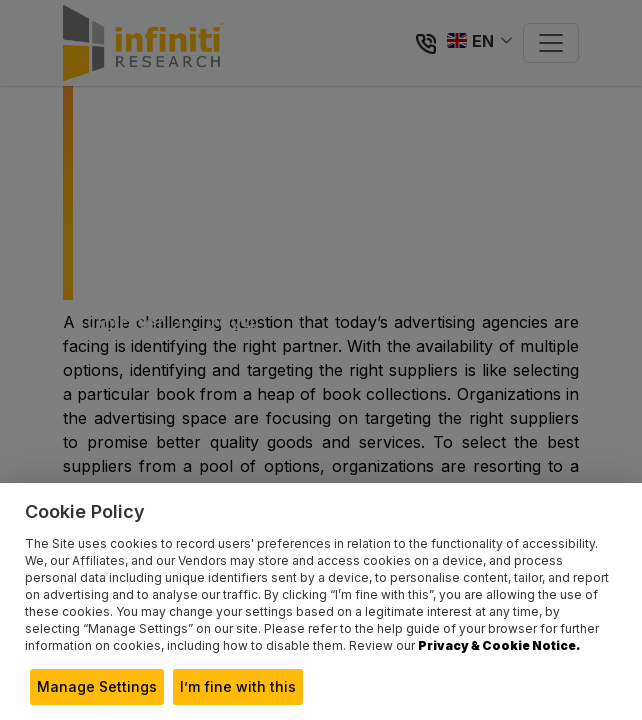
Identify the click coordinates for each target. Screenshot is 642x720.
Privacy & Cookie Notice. (499, 645)
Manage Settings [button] (97, 686)
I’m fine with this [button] (238, 686)
